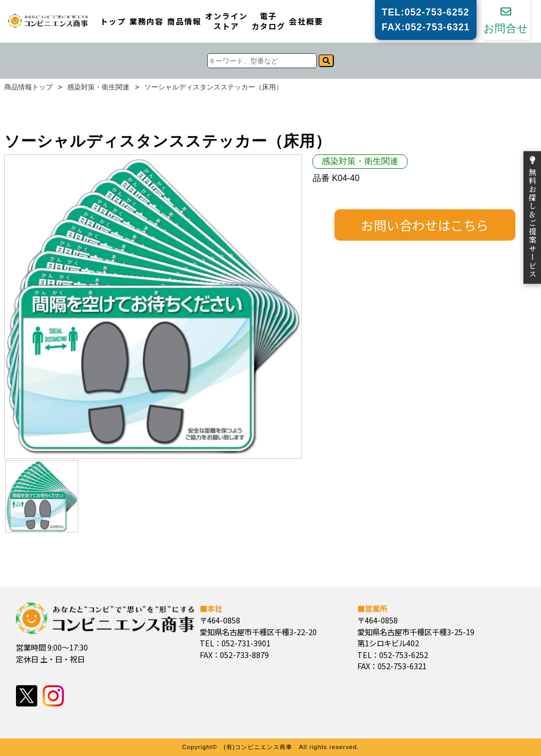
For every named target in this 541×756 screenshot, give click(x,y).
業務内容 (146, 22)
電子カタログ (268, 21)
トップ (113, 22)
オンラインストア (226, 21)
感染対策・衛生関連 (98, 88)
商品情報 (184, 22)
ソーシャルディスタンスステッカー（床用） (214, 88)
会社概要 (306, 22)
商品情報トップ (28, 88)
